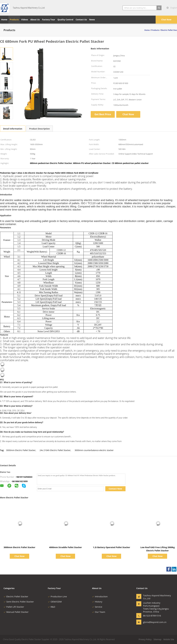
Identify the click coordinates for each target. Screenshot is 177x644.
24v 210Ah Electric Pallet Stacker (55, 450)
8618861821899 (20, 481)
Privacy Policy (145, 639)
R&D (51, 607)
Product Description (39, 129)
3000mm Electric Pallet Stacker (21, 450)
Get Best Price (103, 114)
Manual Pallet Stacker (16, 612)
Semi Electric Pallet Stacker (19, 602)
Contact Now (115, 489)
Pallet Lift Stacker (14, 607)
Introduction (100, 596)
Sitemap (157, 639)
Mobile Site (169, 639)
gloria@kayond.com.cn (152, 622)
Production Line (57, 596)
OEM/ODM (55, 602)
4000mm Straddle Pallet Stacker (65, 547)
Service (97, 607)
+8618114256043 (24, 477)
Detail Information (13, 129)
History (97, 602)
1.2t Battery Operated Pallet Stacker (112, 547)
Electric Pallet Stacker (16, 596)
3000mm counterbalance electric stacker (94, 450)
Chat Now (166, 20)
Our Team (99, 612)
